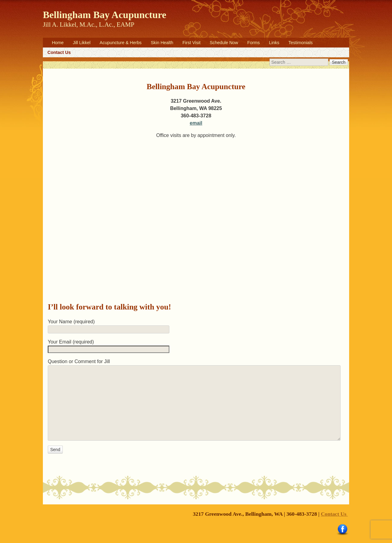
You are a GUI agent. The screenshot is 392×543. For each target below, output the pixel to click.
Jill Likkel (82, 43)
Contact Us (59, 52)
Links (274, 43)
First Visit (192, 43)
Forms (253, 43)
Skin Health (162, 43)
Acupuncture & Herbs (121, 43)
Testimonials (301, 43)
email (196, 123)
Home (58, 43)
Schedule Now (224, 43)
